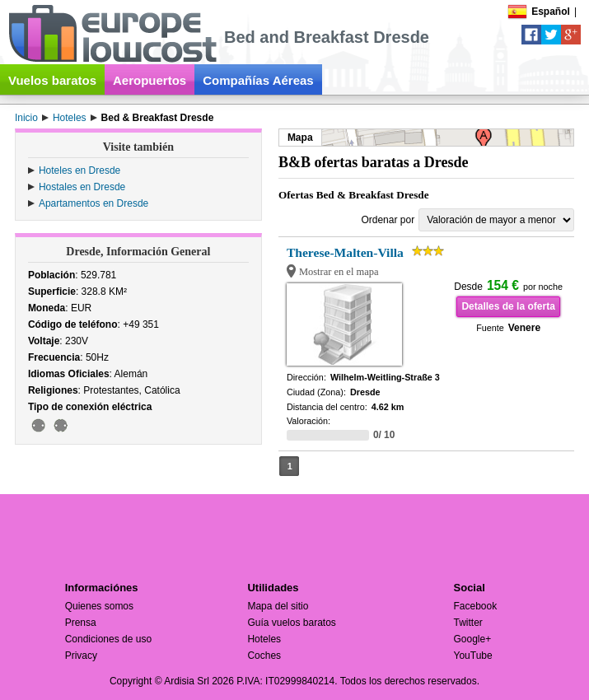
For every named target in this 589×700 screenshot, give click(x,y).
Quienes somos (99, 606)
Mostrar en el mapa (339, 272)
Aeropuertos (150, 80)
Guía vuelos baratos (291, 623)
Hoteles (264, 639)
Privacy (81, 656)
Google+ (473, 639)
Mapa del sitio (278, 606)
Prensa (81, 623)
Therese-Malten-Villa (345, 252)
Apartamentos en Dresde (93, 203)
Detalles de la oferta (508, 306)
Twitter (468, 623)
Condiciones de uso (108, 639)
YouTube (473, 656)
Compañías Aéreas (258, 80)
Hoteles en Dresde (79, 170)
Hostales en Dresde (82, 187)
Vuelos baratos (52, 80)
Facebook (476, 606)
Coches (264, 656)
